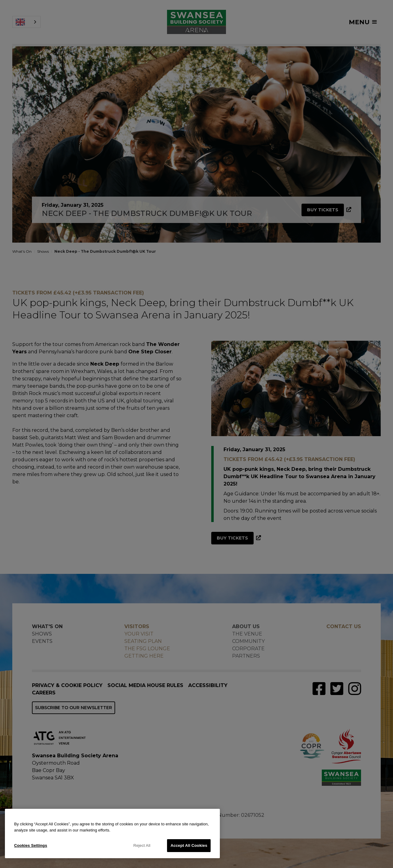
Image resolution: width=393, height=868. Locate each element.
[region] (112, 833)
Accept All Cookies (189, 845)
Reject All (142, 845)
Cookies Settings (31, 845)
